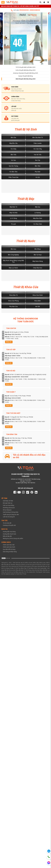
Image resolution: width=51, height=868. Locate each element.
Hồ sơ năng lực (7, 511)
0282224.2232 (16, 442)
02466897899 (16, 378)
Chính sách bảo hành (9, 548)
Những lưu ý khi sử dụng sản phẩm (13, 540)
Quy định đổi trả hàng (9, 551)
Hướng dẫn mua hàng (9, 533)
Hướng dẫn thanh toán (10, 535)
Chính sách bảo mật (9, 546)
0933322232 (24, 10)
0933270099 (25, 378)
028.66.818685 (16, 399)
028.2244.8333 (16, 336)
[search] (40, 2)
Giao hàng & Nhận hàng (10, 553)
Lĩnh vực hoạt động (8, 507)
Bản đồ (9, 343)
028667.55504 (16, 357)
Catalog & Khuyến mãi (9, 527)
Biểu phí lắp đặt (7, 538)
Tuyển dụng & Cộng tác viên (11, 516)
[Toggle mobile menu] (3, 2)
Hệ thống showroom (9, 509)
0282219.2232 (16, 421)
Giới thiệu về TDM (8, 502)
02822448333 (35, 10)
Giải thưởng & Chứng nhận (11, 514)
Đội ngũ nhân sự (8, 504)
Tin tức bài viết (7, 524)
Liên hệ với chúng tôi (9, 518)
